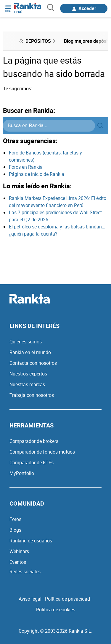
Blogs (15, 530)
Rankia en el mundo (30, 352)
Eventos (18, 562)
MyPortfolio (22, 473)
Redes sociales (25, 572)
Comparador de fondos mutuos (42, 452)
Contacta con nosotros (33, 363)
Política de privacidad (67, 599)
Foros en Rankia (26, 167)
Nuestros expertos (28, 374)
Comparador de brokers (34, 441)
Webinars (19, 551)
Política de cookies (56, 610)
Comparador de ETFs (32, 463)
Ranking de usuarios (31, 541)
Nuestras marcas (27, 384)
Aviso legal (30, 599)
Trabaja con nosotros (32, 395)
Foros (15, 519)
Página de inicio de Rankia (37, 174)
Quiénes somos (26, 342)
